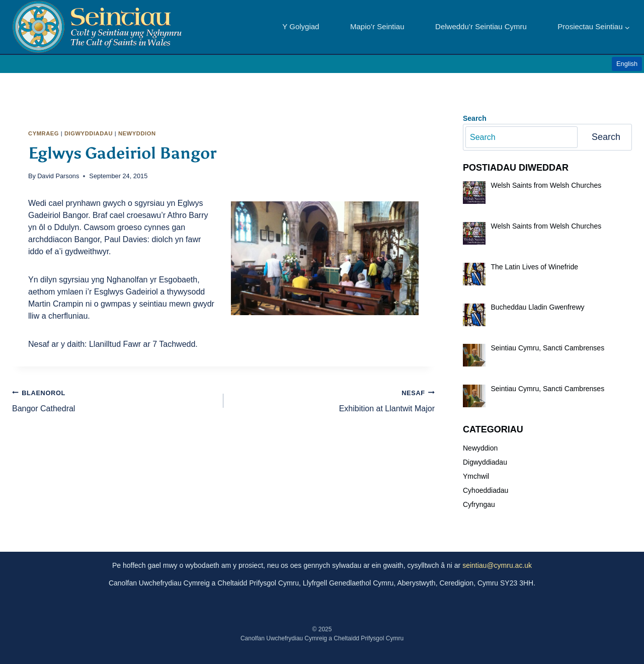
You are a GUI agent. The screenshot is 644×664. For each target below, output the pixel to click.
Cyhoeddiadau (486, 490)
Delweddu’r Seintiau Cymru (481, 26)
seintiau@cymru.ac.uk (497, 565)
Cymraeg (44, 133)
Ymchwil (476, 476)
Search (606, 137)
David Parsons (58, 176)
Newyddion (137, 133)
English (627, 64)
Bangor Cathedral (114, 400)
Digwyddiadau (89, 133)
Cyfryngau (479, 504)
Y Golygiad (301, 26)
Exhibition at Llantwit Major (333, 400)
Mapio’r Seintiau (377, 26)
